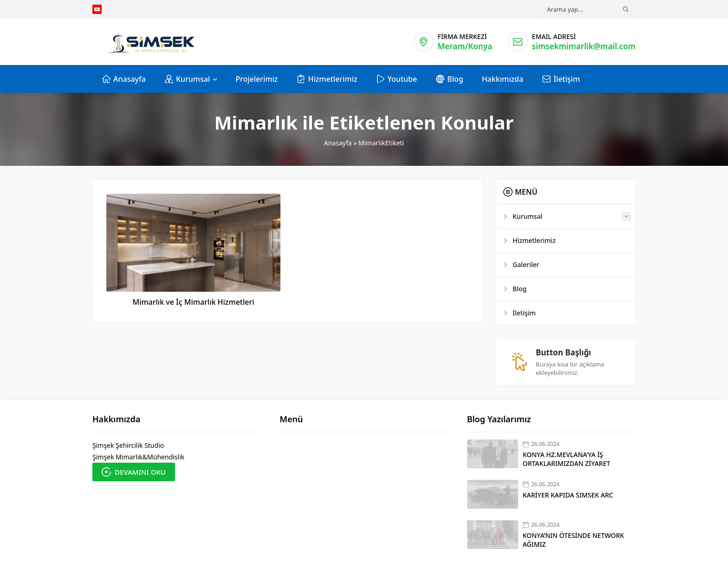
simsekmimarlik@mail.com (584, 46)
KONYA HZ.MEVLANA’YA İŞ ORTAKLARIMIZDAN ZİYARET (567, 459)
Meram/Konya (465, 46)
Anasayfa (338, 143)
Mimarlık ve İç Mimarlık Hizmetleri (193, 302)
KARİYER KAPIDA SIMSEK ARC (568, 495)
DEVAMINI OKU (134, 472)
